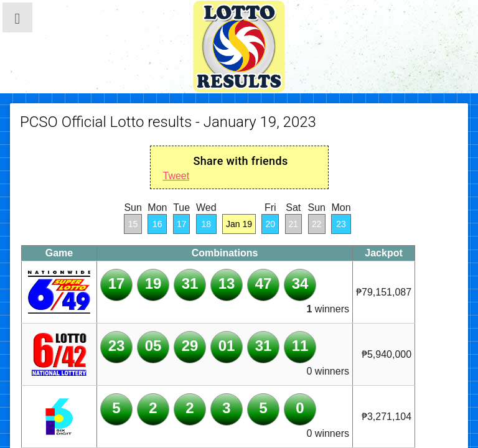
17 (182, 224)
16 (157, 224)
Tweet (176, 176)
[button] (17, 17)
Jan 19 (239, 224)
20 (270, 224)
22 (317, 224)
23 (341, 224)
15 (133, 224)
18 (206, 224)
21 (294, 224)
